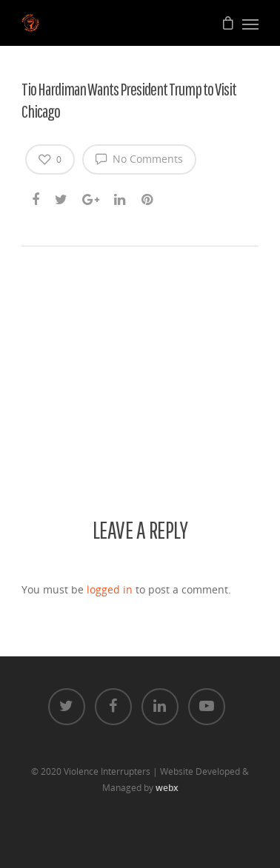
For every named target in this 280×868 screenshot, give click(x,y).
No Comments (139, 158)
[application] (140, 339)
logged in (110, 589)
